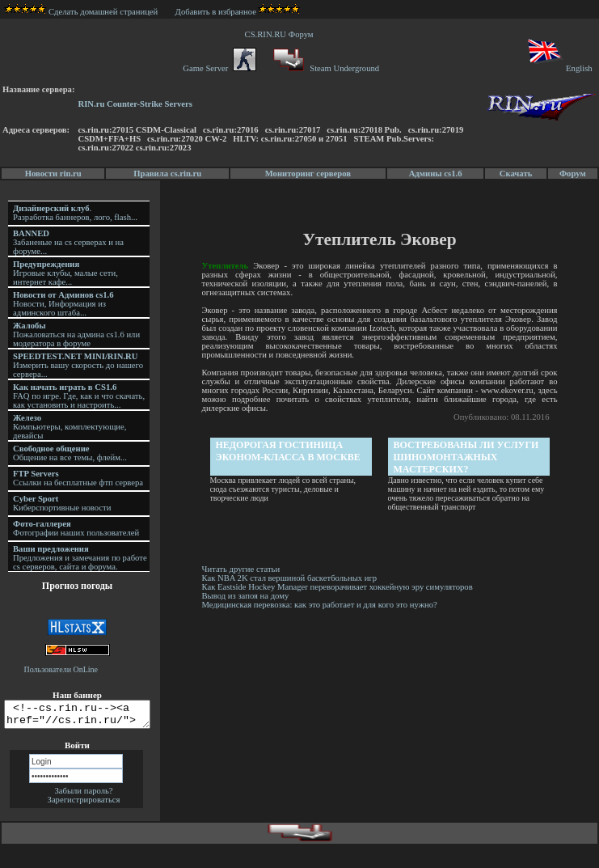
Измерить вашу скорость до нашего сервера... (78, 365)
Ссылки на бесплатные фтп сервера (78, 478)
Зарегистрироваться (84, 804)
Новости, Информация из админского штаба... (63, 304)
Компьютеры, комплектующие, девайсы (70, 427)
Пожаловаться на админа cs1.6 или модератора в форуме (76, 334)
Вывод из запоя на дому (247, 596)
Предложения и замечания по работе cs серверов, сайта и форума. (80, 558)
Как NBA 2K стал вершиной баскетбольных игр (291, 578)
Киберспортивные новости (62, 503)
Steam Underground (325, 68)
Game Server (219, 68)
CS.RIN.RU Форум (281, 34)
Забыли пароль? (83, 796)
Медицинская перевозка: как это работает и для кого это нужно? (321, 605)
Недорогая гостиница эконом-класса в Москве (289, 451)
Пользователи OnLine (61, 669)
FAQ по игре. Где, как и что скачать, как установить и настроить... (79, 396)
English (559, 68)
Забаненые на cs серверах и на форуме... (68, 242)
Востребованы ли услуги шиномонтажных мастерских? (467, 457)
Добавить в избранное (216, 12)
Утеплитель (226, 266)
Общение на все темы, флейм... (70, 453)
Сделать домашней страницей (81, 12)
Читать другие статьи (242, 569)
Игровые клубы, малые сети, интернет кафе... (65, 273)
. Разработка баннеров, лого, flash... (75, 213)
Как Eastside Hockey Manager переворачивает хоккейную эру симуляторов (338, 587)
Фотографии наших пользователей (76, 528)
